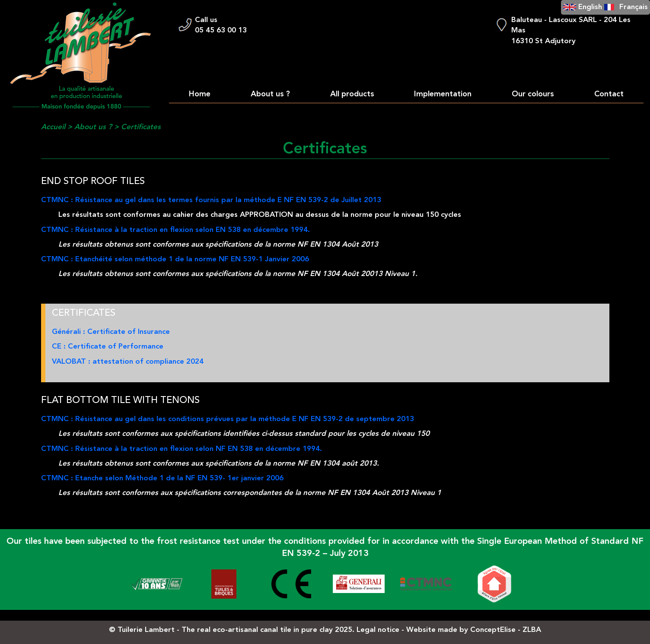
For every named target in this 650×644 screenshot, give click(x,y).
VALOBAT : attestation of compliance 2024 (128, 362)
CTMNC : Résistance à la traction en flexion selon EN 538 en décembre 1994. (175, 230)
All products (352, 94)
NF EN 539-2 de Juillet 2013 (333, 200)
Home (200, 94)
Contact (609, 94)
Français (634, 7)
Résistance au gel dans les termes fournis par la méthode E (180, 200)
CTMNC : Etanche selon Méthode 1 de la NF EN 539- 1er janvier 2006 (162, 478)
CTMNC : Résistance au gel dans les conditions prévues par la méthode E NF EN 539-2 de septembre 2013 (228, 419)
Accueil (53, 127)
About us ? (270, 94)
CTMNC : (58, 200)
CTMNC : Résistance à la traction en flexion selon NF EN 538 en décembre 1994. (182, 449)
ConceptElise (493, 630)
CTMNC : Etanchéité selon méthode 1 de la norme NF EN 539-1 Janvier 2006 (175, 259)
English (590, 7)
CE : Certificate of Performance (108, 347)
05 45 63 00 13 (221, 30)
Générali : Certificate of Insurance (111, 332)
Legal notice (378, 630)
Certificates (141, 127)
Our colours (533, 94)
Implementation (443, 94)
